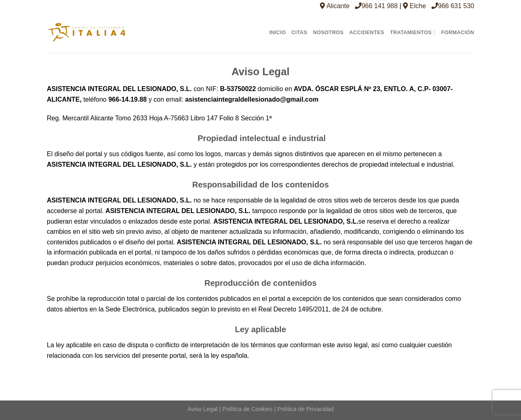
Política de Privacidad (305, 409)
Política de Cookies (247, 409)
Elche (414, 6)
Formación (458, 32)
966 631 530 (453, 6)
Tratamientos (413, 32)
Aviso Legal (202, 409)
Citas (299, 32)
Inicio (277, 32)
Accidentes (367, 32)
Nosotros (328, 32)
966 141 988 (376, 6)
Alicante (335, 6)
